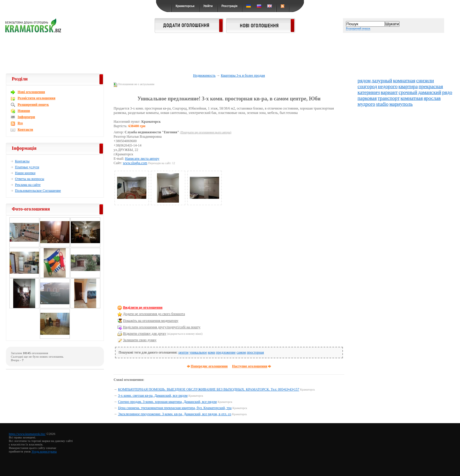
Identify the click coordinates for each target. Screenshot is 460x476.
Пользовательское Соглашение (38, 191)
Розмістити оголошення (37, 98)
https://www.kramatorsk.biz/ (27, 434)
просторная (255, 352)
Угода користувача (44, 451)
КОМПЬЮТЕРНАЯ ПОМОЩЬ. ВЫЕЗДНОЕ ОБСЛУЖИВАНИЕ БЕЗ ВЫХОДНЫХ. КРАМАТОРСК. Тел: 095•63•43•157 (209, 389)
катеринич (369, 92)
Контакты (22, 161)
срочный (408, 92)
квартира (408, 86)
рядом (364, 81)
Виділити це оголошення (143, 307)
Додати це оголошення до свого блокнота (154, 314)
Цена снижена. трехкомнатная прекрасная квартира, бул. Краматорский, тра (175, 408)
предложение (226, 352)
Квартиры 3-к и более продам (243, 75)
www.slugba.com (135, 163)
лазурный (382, 81)
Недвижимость (204, 75)
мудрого (366, 104)
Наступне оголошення (250, 366)
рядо (447, 92)
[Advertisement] (230, 53)
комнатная (404, 81)
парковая (367, 98)
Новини (24, 111)
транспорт (389, 98)
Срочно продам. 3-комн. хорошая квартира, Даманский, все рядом (167, 402)
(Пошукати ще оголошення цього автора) (206, 132)
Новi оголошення (31, 92)
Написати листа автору (142, 159)
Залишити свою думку (140, 340)
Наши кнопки (25, 173)
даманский (430, 92)
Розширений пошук (358, 28)
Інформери (26, 117)
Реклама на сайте (28, 185)
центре (184, 352)
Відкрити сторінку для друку (144, 334)
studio (382, 104)
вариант (389, 92)
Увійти (208, 6)
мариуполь (401, 104)
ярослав (432, 98)
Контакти (25, 129)
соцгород (367, 86)
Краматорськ (185, 6)
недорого (388, 86)
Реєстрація (229, 6)
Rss (20, 123)
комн (211, 352)
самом (241, 352)
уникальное (198, 352)
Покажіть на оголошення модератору (151, 321)
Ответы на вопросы (30, 179)
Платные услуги (27, 167)
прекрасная (431, 86)
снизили (425, 81)
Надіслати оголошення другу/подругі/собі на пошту (162, 327)
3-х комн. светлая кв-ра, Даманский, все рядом (153, 396)
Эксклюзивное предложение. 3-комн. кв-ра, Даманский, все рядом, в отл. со (175, 414)
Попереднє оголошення (209, 366)
